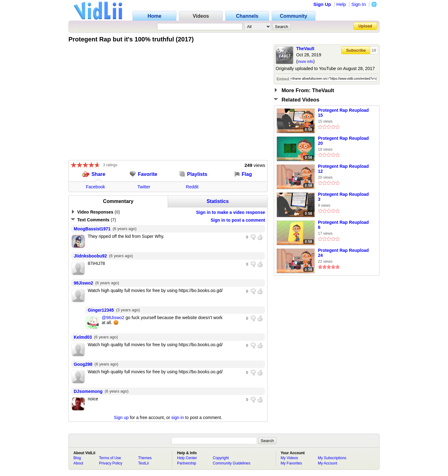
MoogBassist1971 (92, 229)
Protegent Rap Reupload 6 (343, 225)
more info (306, 62)
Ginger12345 (101, 310)
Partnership (187, 463)
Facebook (95, 187)
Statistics (218, 201)
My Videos (289, 458)
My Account (328, 463)
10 (374, 50)
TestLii (143, 463)
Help (341, 4)
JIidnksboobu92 (90, 256)
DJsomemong (88, 391)
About (78, 463)
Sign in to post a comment (238, 220)
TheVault (305, 49)
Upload (365, 26)
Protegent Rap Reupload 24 (343, 253)
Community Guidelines (232, 463)
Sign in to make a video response (231, 212)
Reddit (192, 187)
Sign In (359, 4)
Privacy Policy (111, 463)
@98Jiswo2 (113, 318)
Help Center (187, 458)
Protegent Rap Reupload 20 (343, 141)
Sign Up (322, 4)
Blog (77, 458)
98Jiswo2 (83, 283)
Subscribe (356, 50)
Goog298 (83, 364)
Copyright (221, 458)
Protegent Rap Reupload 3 (343, 197)
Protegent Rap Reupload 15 (343, 113)
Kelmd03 (83, 337)
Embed (283, 79)
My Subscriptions (332, 458)
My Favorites (291, 463)
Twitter (144, 187)
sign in (178, 417)
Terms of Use (110, 458)
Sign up (121, 417)
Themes (145, 458)
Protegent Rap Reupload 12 (343, 169)
